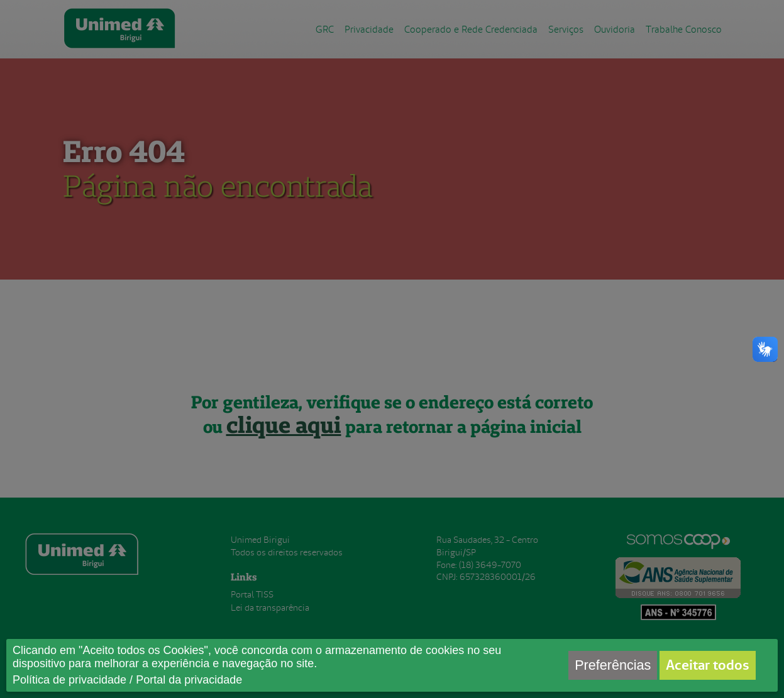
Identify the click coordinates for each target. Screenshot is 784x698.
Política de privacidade (69, 680)
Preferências (613, 665)
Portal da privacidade (189, 680)
